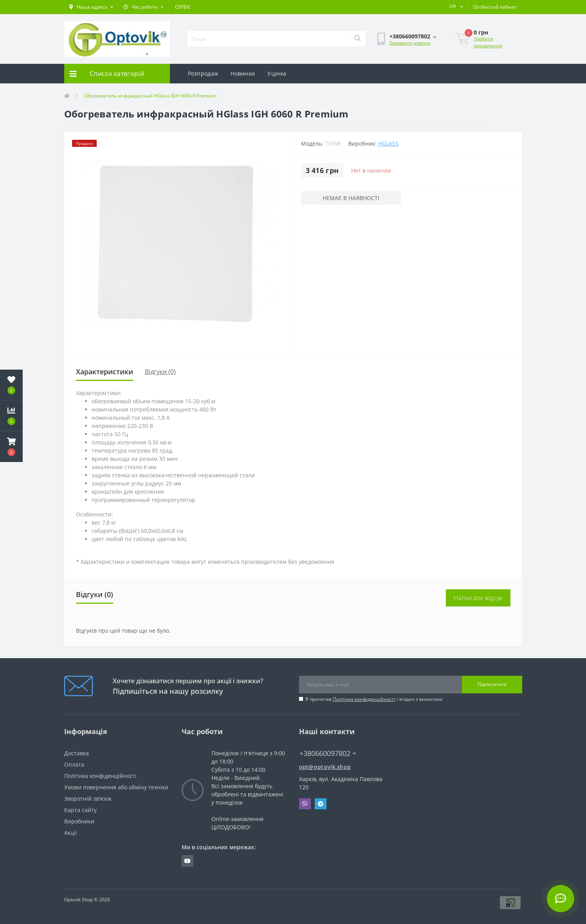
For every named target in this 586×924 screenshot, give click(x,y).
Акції (71, 833)
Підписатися (492, 684)
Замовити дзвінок (410, 43)
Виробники (79, 821)
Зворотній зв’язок (88, 799)
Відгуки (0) (160, 372)
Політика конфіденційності (364, 699)
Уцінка (277, 73)
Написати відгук (478, 598)
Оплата (74, 764)
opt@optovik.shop (325, 767)
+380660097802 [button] (328, 753)
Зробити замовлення (488, 42)
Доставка (77, 753)
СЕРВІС (183, 7)
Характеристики (105, 372)
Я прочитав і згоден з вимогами (374, 699)
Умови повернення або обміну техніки (116, 787)
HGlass (388, 143)
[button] (91, 7)
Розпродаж (203, 73)
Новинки (243, 73)
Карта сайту (80, 810)
